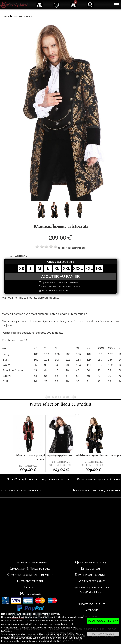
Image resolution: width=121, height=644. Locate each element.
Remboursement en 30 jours (99, 479)
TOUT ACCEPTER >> (103, 621)
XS (22, 269)
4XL (89, 269)
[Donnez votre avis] (77, 248)
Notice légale (30, 594)
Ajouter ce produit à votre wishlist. (59, 282)
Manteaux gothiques (22, 16)
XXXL (78, 269)
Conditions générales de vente (30, 575)
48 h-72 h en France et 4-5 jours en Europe (38, 479)
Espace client (91, 569)
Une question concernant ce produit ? (61, 286)
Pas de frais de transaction (21, 490)
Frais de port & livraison (53, 291)
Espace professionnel (91, 575)
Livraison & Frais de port (30, 569)
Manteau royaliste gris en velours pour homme (73, 455)
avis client (63, 248)
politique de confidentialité (54, 641)
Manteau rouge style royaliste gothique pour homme (41, 457)
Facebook (91, 610)
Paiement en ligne (30, 581)
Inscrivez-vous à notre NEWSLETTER (91, 590)
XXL (67, 269)
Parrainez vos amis (91, 581)
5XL (99, 269)
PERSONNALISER (103, 634)
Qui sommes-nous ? (91, 562)
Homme (6, 16)
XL (57, 269)
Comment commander (30, 562)
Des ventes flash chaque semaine (96, 490)
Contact (30, 587)
